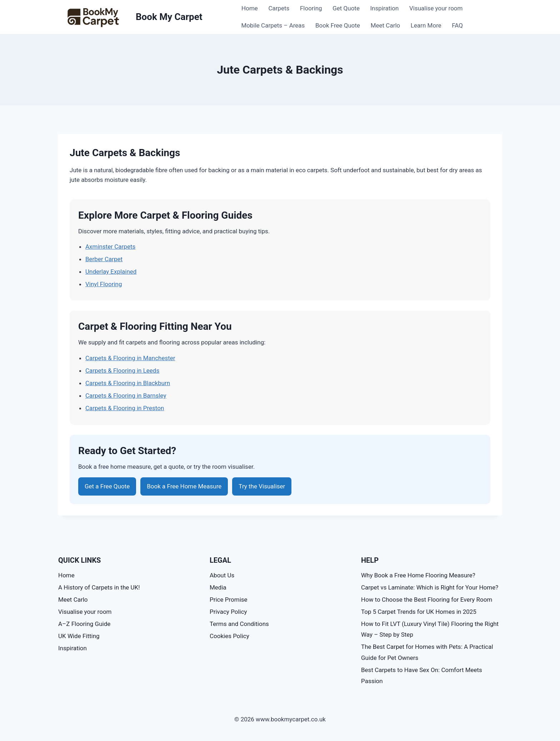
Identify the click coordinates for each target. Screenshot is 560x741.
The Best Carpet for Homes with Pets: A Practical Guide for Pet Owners (427, 652)
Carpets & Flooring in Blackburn (128, 383)
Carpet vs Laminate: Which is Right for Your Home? (430, 587)
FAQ (457, 25)
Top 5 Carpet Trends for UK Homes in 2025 (419, 612)
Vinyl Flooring (104, 284)
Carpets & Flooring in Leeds (122, 370)
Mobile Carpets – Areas (273, 25)
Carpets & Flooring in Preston (125, 408)
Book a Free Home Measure (184, 486)
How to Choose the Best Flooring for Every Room (427, 600)
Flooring (311, 8)
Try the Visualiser (262, 486)
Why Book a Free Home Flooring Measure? (418, 575)
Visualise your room (436, 8)
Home (250, 8)
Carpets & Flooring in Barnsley (126, 396)
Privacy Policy (228, 612)
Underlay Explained (111, 272)
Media (218, 587)
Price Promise (229, 600)
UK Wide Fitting (79, 636)
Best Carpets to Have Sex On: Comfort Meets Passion (422, 675)
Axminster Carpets (110, 247)
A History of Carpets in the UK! (99, 587)
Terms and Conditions (239, 624)
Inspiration (385, 8)
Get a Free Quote (107, 486)
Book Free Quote (338, 25)
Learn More (426, 25)
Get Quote (346, 8)
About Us (222, 575)
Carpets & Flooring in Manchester (130, 358)
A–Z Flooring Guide (84, 624)
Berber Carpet (104, 259)
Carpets (279, 8)
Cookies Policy (229, 636)
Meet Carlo (386, 25)
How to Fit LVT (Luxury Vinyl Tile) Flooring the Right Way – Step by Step (430, 629)
